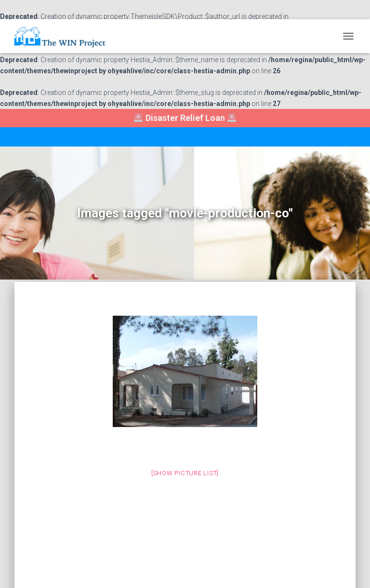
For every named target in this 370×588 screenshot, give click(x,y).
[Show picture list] (185, 473)
